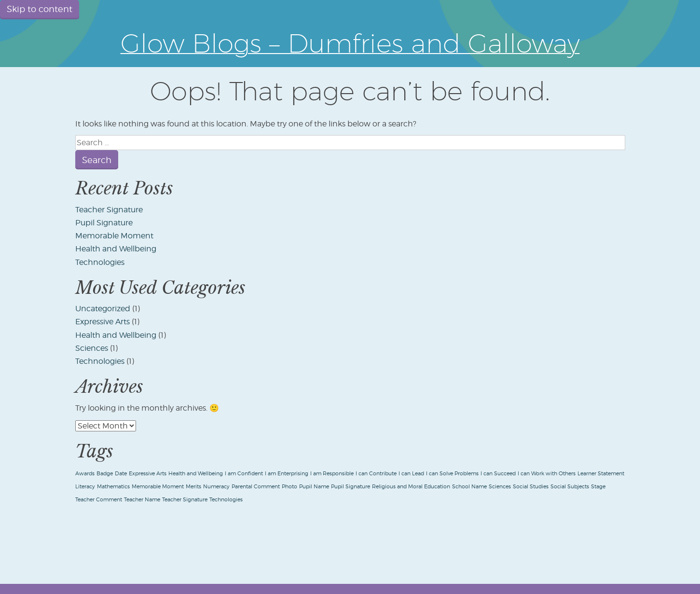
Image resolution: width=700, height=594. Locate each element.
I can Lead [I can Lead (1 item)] (411, 474)
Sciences (92, 348)
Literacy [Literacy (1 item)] (85, 487)
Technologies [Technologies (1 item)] (226, 500)
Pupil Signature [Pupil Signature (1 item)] (350, 487)
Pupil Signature (104, 223)
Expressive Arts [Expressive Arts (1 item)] (148, 474)
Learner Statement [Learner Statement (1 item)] (601, 474)
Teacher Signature (109, 210)
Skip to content (40, 9)
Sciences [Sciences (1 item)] (500, 487)
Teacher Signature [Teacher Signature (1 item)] (185, 500)
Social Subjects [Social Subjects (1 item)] (570, 487)
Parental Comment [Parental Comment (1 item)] (256, 487)
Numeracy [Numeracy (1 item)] (216, 487)
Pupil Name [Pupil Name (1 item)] (314, 487)
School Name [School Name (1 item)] (469, 487)
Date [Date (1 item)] (121, 474)
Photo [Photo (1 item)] (289, 487)
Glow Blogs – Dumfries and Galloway (350, 43)
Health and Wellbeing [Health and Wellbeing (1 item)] (196, 474)
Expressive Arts (103, 322)
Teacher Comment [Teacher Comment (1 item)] (99, 500)
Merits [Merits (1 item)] (193, 487)
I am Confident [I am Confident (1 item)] (244, 474)
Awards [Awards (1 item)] (85, 474)
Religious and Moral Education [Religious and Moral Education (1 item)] (411, 487)
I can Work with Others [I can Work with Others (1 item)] (547, 474)
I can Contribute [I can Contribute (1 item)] (376, 474)
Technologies (100, 262)
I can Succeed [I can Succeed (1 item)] (498, 474)
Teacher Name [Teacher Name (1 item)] (142, 500)
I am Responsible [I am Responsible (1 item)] (332, 474)
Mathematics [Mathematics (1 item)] (113, 487)
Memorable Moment (114, 236)
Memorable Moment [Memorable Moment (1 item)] (158, 487)
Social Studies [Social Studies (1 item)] (531, 487)
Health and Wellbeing (116, 249)
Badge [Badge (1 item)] (105, 474)
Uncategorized (103, 309)
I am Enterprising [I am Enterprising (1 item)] (287, 474)
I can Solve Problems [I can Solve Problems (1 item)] (452, 474)
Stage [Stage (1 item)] (598, 487)
